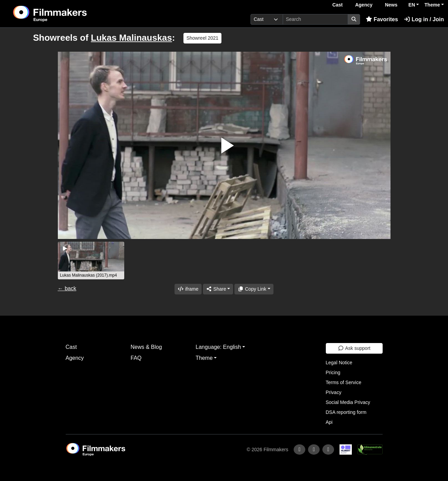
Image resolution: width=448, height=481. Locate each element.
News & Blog (146, 347)
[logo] (67, 14)
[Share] (218, 289)
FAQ (136, 358)
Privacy (334, 392)
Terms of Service (344, 382)
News (391, 5)
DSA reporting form (346, 412)
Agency (364, 5)
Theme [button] (432, 5)
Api (329, 422)
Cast (337, 5)
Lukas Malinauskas (132, 38)
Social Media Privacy (348, 402)
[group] (91, 261)
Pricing (333, 372)
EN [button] (412, 5)
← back (67, 288)
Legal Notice (339, 363)
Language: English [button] (219, 347)
